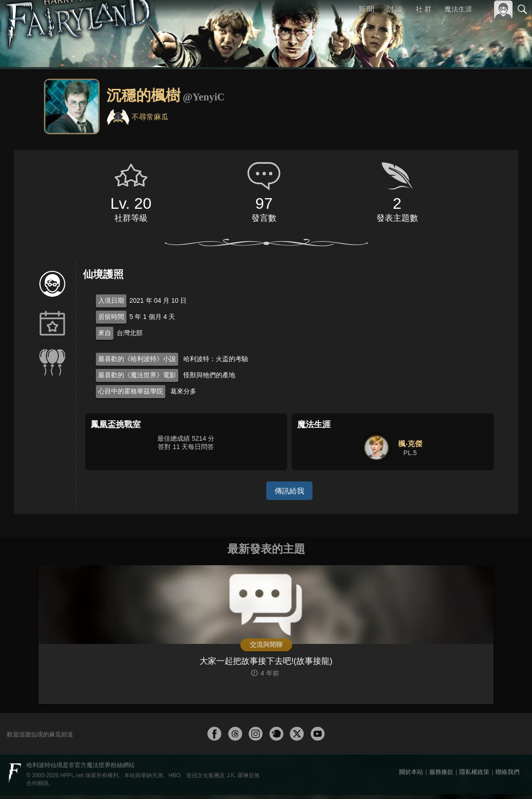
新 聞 (367, 9)
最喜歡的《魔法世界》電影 (137, 375)
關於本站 (411, 777)
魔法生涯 (458, 9)
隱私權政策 (474, 777)
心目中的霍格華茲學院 (131, 391)
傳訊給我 (289, 490)
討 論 (395, 9)
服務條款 (441, 777)
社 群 (424, 9)
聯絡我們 (507, 777)
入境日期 (111, 300)
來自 (105, 333)
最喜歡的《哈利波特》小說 (137, 359)
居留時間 (111, 317)
